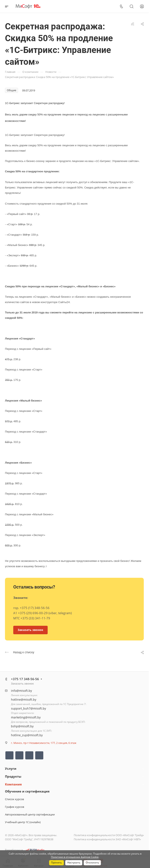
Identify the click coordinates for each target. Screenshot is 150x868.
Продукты (13, 776)
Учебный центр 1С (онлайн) (23, 822)
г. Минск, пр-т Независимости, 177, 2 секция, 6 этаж (44, 743)
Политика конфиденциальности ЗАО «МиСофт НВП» (107, 839)
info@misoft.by (21, 691)
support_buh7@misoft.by (28, 708)
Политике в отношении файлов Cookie (75, 857)
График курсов (15, 807)
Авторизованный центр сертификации (30, 814)
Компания (13, 784)
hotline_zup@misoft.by (27, 735)
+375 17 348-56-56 (25, 679)
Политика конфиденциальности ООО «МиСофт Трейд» (109, 835)
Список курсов (14, 799)
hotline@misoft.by (24, 700)
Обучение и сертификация (27, 791)
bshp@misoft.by (22, 726)
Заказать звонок (22, 683)
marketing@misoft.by (26, 717)
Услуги (11, 768)
